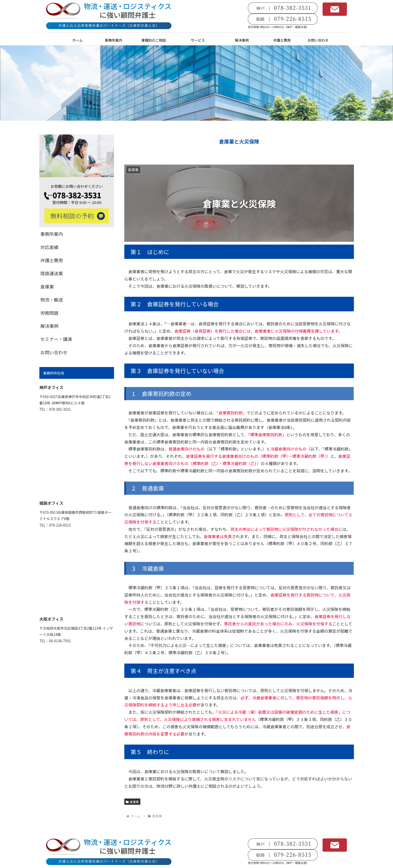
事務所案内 (52, 234)
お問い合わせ (54, 352)
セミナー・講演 (56, 339)
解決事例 (49, 326)
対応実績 (49, 247)
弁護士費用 (52, 260)
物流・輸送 (52, 300)
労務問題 (49, 313)
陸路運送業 (52, 273)
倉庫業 (132, 802)
